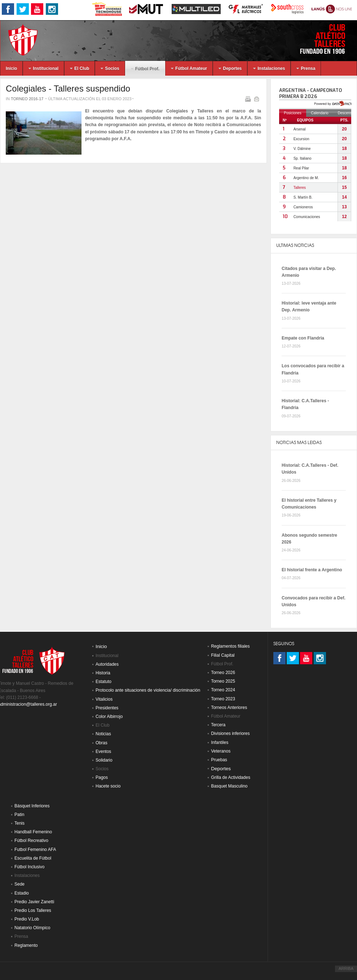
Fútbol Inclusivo (29, 867)
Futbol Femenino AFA (35, 850)
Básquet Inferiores (32, 806)
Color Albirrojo (109, 717)
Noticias (103, 734)
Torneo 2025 (223, 681)
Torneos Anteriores (229, 708)
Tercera (218, 725)
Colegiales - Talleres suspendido (68, 88)
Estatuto (103, 682)
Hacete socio (108, 786)
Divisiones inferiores (230, 733)
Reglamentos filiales (230, 646)
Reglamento (26, 945)
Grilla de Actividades (231, 777)
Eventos (103, 751)
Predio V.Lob (27, 919)
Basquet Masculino (229, 786)
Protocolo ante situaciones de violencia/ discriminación (148, 690)
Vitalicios (104, 699)
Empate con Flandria (303, 338)
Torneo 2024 (223, 690)
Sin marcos (314, 156)
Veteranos (221, 751)
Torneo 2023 (223, 699)
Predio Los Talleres (33, 910)
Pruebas (219, 760)
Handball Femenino (33, 832)
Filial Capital (223, 655)
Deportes (221, 769)
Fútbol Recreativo (31, 841)
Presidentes (107, 708)
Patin (19, 815)
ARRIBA (346, 968)
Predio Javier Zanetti (34, 902)
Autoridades (107, 664)
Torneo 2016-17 (27, 99)
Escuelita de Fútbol (33, 858)
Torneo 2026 (223, 673)
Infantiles (220, 742)
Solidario (104, 760)
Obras (102, 743)
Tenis (19, 823)
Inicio (101, 646)
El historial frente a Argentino (312, 570)
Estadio (22, 893)
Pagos (102, 777)
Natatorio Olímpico (32, 928)
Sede (19, 884)
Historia (103, 673)
